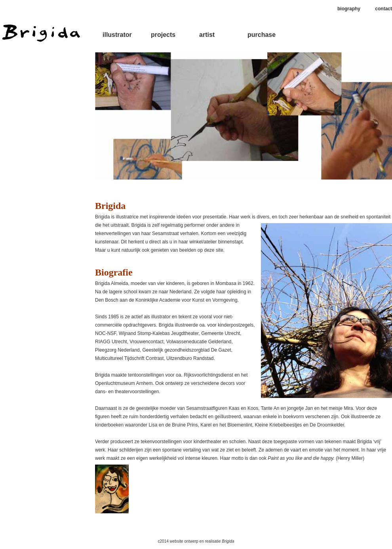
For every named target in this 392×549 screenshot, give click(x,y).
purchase (262, 35)
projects (163, 35)
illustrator (117, 35)
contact (383, 9)
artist (207, 35)
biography (349, 9)
